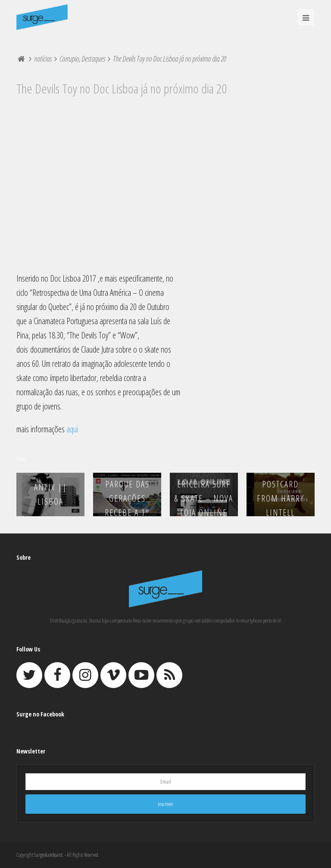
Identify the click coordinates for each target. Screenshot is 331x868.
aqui (72, 429)
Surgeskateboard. (49, 855)
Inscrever (165, 804)
